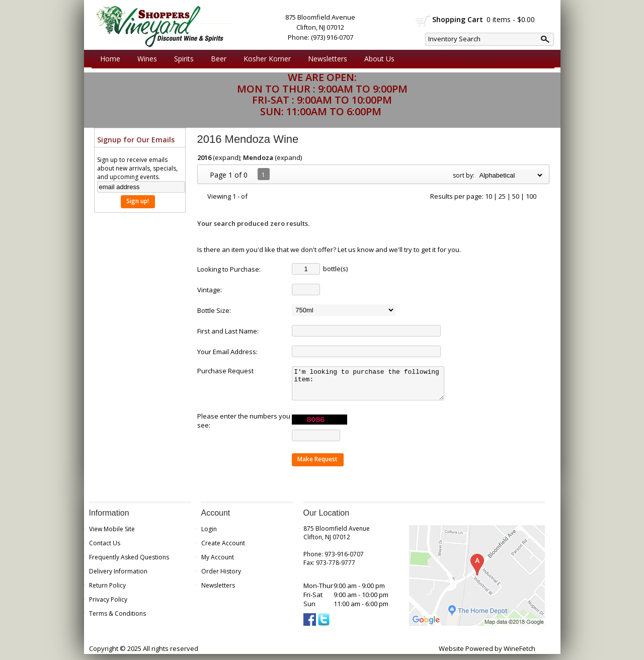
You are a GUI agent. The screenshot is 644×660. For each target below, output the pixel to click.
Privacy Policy (108, 605)
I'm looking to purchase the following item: (372, 386)
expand (227, 157)
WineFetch (519, 654)
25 (502, 196)
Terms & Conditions (117, 620)
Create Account (223, 549)
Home (110, 59)
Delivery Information (118, 577)
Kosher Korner (265, 59)
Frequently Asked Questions (129, 563)
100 (531, 196)
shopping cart (423, 21)
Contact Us (105, 549)
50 (516, 196)
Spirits (181, 59)
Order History (221, 577)
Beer (216, 59)
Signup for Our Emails (136, 140)
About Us (377, 59)
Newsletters (328, 59)
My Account (218, 563)
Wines (145, 59)
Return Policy (107, 591)
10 (489, 196)
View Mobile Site (112, 535)
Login (209, 535)
